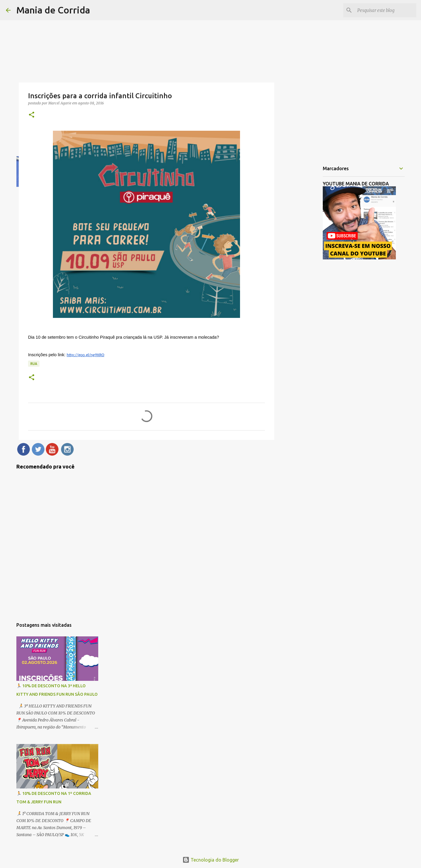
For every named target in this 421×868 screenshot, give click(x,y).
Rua (34, 364)
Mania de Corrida (53, 10)
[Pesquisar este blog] (386, 10)
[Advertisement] (304, 253)
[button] (32, 115)
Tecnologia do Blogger (211, 860)
